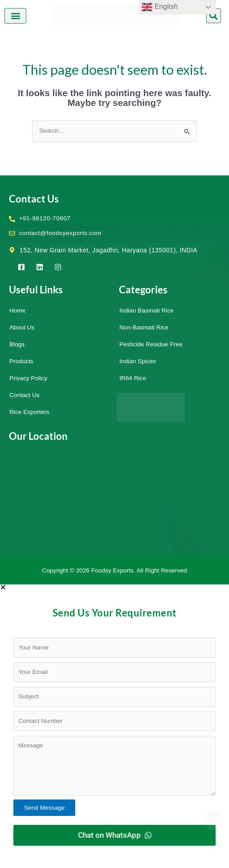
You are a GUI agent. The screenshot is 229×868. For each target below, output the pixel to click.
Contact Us (25, 395)
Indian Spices (138, 361)
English (160, 7)
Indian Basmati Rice (147, 310)
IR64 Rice (133, 378)
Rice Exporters (29, 412)
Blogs (17, 344)
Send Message (44, 808)
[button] (15, 16)
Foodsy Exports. (113, 570)
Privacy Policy (28, 378)
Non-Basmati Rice (144, 327)
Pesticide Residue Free (151, 344)
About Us (22, 327)
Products (21, 361)
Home (17, 310)
